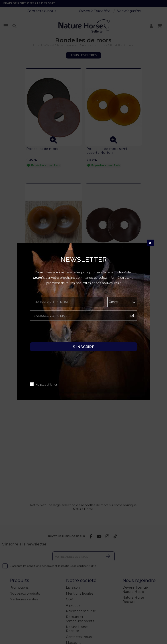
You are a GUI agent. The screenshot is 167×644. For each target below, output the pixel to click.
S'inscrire (83, 347)
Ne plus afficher (46, 385)
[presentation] (64, 333)
